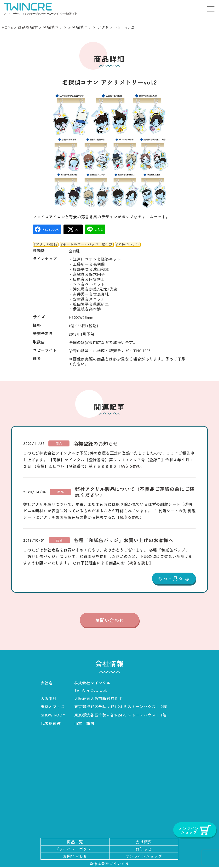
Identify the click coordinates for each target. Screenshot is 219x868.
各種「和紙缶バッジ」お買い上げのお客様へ (124, 540)
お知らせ (144, 849)
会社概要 (144, 842)
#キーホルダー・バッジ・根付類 (87, 244)
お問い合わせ (109, 620)
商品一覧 (75, 842)
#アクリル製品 (46, 244)
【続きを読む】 (131, 466)
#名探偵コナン (128, 244)
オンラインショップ (144, 857)
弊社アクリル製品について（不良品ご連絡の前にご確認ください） (135, 492)
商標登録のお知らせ (96, 444)
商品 (59, 443)
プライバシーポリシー (75, 849)
